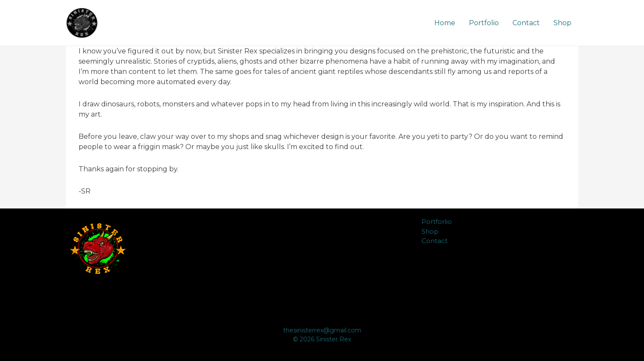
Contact (526, 23)
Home (445, 23)
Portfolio (484, 23)
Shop (562, 23)
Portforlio (437, 222)
